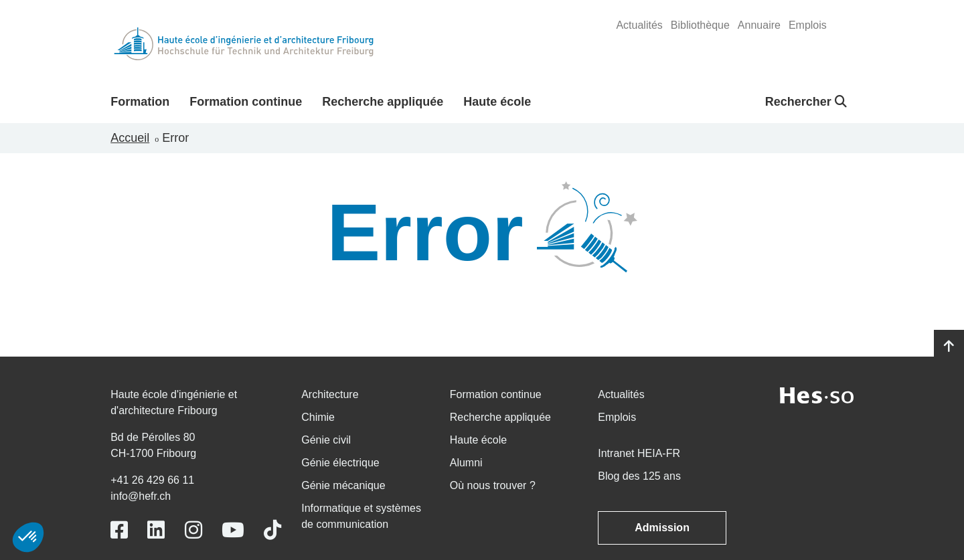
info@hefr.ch (141, 496)
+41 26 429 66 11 (152, 480)
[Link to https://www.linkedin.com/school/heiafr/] (156, 530)
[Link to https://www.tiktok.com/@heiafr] (272, 530)
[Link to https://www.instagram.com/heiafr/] (193, 530)
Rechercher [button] (806, 102)
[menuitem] (639, 25)
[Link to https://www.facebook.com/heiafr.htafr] (119, 530)
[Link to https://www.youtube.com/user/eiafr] (233, 530)
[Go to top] (949, 347)
